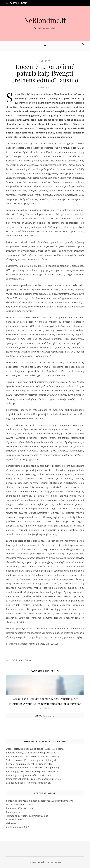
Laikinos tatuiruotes (17, 819)
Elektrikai (11, 823)
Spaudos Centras (24, 660)
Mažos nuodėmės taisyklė (20, 804)
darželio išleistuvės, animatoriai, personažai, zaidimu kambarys (39, 801)
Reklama (23, 3)
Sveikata (45, 61)
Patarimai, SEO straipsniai (20, 808)
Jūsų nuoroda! (17, 827)
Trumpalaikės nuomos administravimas (27, 816)
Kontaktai (11, 3)
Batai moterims (14, 812)
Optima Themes (53, 862)
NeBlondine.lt (45, 20)
